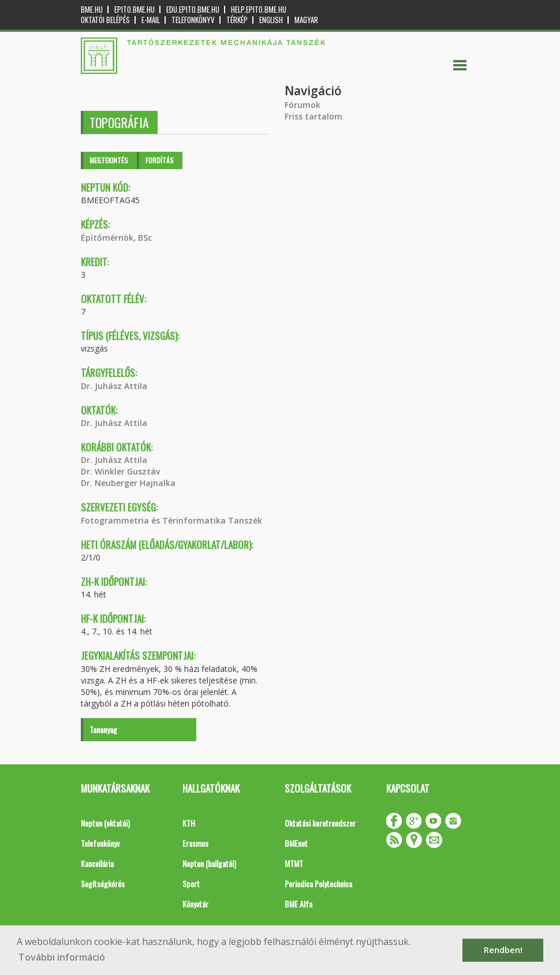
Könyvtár (195, 904)
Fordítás (160, 160)
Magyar (306, 20)
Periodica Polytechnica (318, 884)
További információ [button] (62, 957)
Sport (191, 884)
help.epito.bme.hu (259, 10)
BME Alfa (298, 904)
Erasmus (195, 843)
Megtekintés (109, 160)
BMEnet (296, 843)
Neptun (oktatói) (105, 823)
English (271, 20)
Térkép (237, 20)
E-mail (151, 20)
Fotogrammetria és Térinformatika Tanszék (171, 520)
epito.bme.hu (135, 10)
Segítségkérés (103, 884)
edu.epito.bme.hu (193, 10)
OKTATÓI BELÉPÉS (105, 20)
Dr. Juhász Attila (114, 386)
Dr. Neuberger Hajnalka (128, 483)
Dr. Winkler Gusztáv (120, 471)
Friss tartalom (313, 116)
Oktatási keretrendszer (320, 823)
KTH (189, 823)
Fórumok (303, 105)
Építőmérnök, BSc (116, 238)
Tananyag (103, 729)
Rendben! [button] (503, 950)
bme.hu (92, 10)
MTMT (294, 863)
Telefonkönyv (193, 20)
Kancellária (97, 863)
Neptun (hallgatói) (209, 863)
